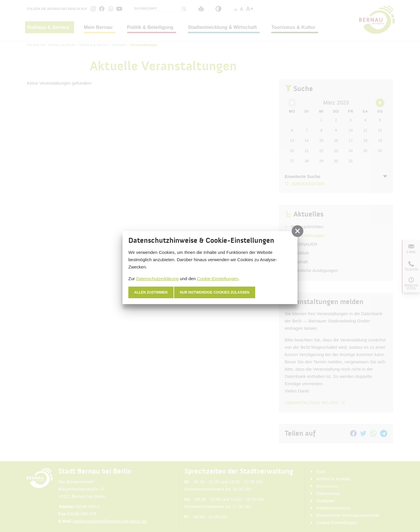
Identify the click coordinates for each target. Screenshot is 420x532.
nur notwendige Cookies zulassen (215, 292)
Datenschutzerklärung (157, 279)
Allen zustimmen (151, 292)
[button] (297, 231)
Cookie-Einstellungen (218, 279)
